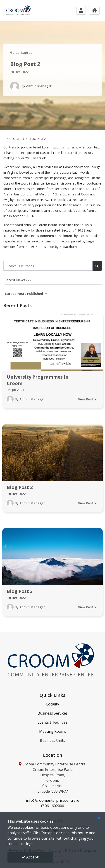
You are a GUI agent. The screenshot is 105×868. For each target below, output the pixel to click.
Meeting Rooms (53, 731)
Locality (53, 704)
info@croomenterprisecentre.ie (53, 800)
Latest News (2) (18, 280)
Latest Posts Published (24, 293)
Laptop (27, 53)
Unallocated (15, 139)
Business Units (52, 740)
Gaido (15, 53)
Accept (30, 857)
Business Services (53, 713)
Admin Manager (39, 86)
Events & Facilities (52, 722)
